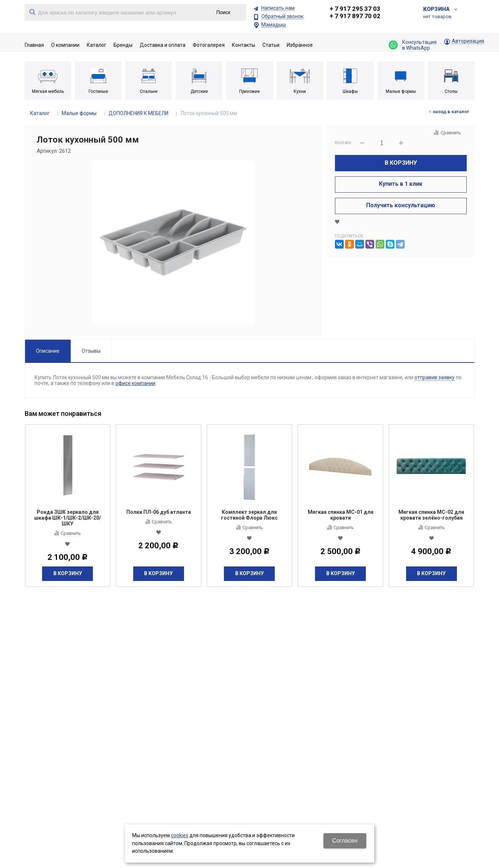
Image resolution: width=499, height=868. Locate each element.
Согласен (345, 841)
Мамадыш (274, 25)
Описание (48, 351)
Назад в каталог (451, 112)
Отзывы (91, 351)
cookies (180, 835)
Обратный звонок (282, 17)
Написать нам (278, 8)
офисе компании (135, 383)
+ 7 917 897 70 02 (355, 16)
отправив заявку (435, 377)
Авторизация (468, 41)
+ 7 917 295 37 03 (355, 9)
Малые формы (79, 113)
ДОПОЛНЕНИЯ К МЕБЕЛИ (138, 113)
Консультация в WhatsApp (413, 45)
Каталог (40, 113)
